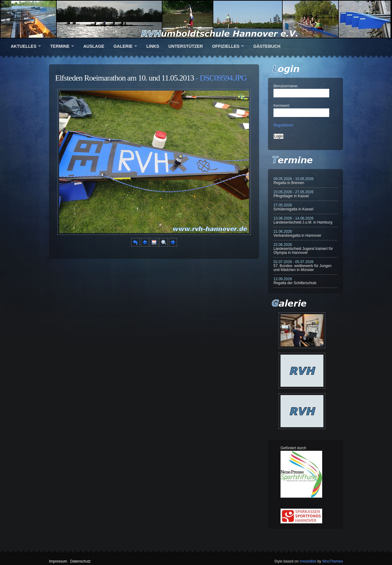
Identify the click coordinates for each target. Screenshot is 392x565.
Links (153, 46)
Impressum (58, 561)
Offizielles (226, 46)
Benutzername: (286, 86)
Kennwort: (282, 106)
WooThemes (333, 561)
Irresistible (308, 561)
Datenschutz (80, 561)
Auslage (94, 46)
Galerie (123, 46)
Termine (60, 46)
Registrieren (283, 125)
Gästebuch (267, 46)
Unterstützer (186, 46)
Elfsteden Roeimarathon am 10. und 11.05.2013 (124, 78)
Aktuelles (24, 46)
